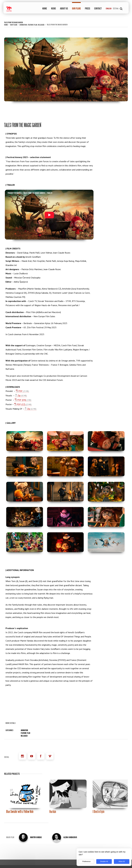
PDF (20, 391)
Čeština (116, 9)
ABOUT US (64, 9)
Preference (85, 861)
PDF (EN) (22, 400)
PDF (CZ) (21, 404)
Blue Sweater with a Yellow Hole (20, 812)
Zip (19, 395)
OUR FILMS (76, 9)
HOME (45, 9)
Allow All (120, 861)
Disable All (102, 861)
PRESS (87, 9)
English (109, 9)
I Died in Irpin (99, 812)
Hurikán (53, 812)
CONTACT (98, 9)
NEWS (53, 9)
